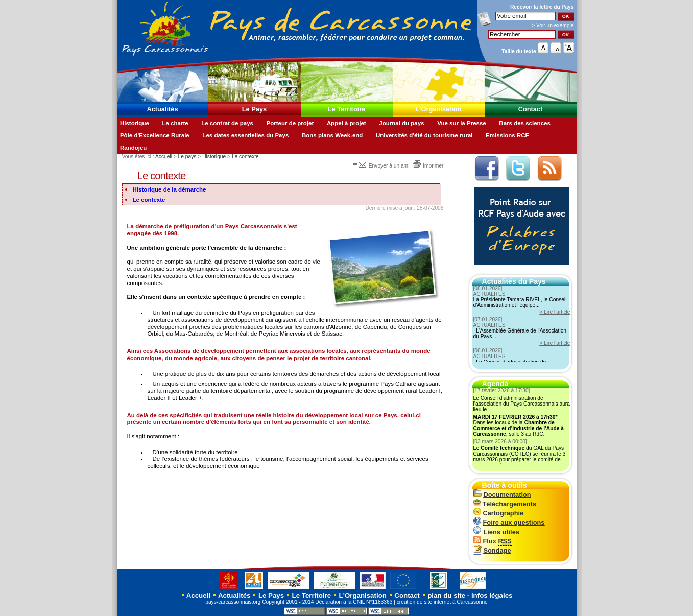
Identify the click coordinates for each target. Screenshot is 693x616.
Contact (531, 109)
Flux (493, 541)
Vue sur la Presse (462, 123)
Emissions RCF (507, 135)
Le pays (187, 157)
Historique (135, 123)
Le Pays (254, 109)
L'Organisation (439, 109)
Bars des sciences (525, 123)
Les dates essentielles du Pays (245, 135)
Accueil (164, 157)
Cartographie (499, 513)
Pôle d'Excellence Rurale (155, 135)
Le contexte (245, 157)
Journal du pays (401, 123)
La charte (175, 123)
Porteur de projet (290, 123)
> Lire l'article (555, 312)
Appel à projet (346, 123)
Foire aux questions (509, 522)
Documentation (502, 495)
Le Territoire (347, 109)
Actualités (162, 109)
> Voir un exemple (553, 25)
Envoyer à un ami (381, 166)
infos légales (492, 595)
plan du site (446, 595)
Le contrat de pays (227, 123)
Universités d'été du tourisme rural (424, 135)
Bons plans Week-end (332, 135)
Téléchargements (505, 504)
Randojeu (133, 148)
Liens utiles (496, 532)
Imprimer (428, 166)
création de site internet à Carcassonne (442, 602)
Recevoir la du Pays (542, 7)
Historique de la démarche (170, 189)
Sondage (492, 550)
